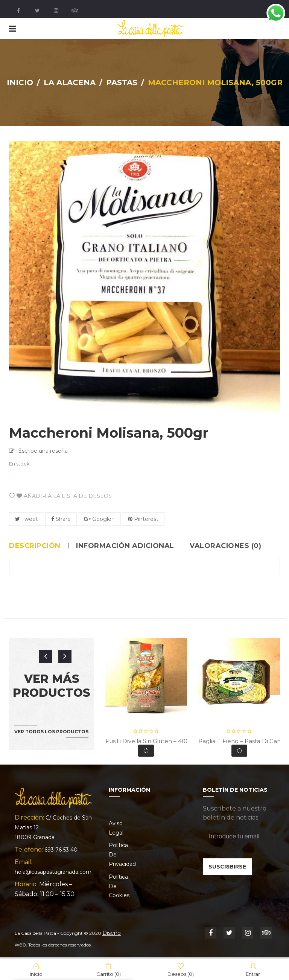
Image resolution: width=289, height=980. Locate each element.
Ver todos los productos (51, 732)
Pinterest (143, 519)
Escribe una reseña (43, 451)
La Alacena (70, 82)
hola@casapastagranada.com (53, 872)
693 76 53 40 (61, 850)
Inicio (20, 82)
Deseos (181, 970)
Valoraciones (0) (225, 546)
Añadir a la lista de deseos (63, 496)
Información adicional (125, 546)
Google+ (99, 519)
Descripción (35, 546)
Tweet (27, 519)
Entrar (253, 970)
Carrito (109, 970)
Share (61, 519)
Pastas (122, 82)
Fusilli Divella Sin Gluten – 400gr (150, 741)
